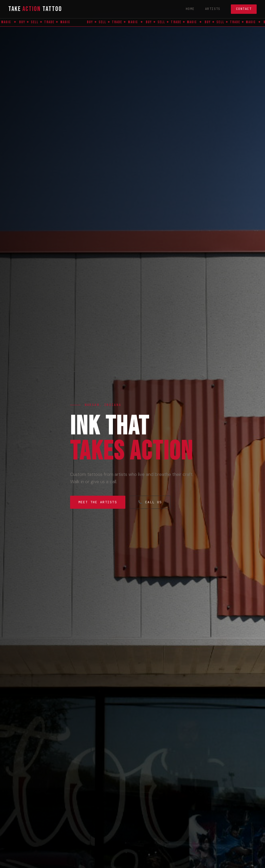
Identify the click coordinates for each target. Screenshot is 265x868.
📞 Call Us (150, 502)
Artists (213, 9)
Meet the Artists (98, 502)
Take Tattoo (35, 9)
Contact (244, 9)
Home (190, 9)
